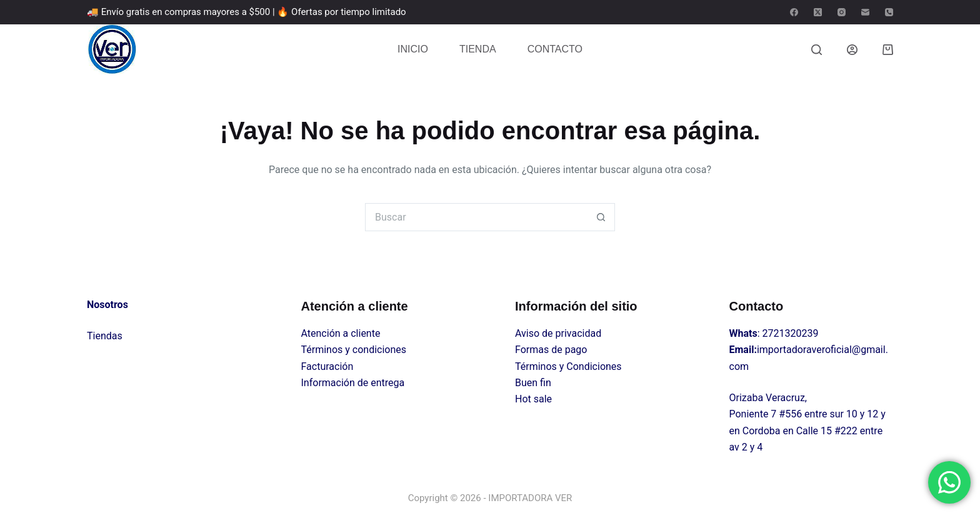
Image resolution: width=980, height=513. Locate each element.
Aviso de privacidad (558, 333)
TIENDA (478, 49)
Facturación (327, 366)
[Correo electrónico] (865, 12)
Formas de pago (551, 350)
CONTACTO (555, 49)
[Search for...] (476, 217)
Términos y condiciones (354, 350)
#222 (846, 431)
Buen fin (533, 383)
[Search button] (601, 217)
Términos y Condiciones (568, 366)
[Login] (852, 50)
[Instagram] (842, 12)
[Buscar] (817, 50)
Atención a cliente (341, 333)
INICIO (413, 49)
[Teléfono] (889, 12)
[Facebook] (794, 12)
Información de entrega (353, 383)
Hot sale (533, 399)
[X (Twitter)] (818, 12)
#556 (790, 414)
